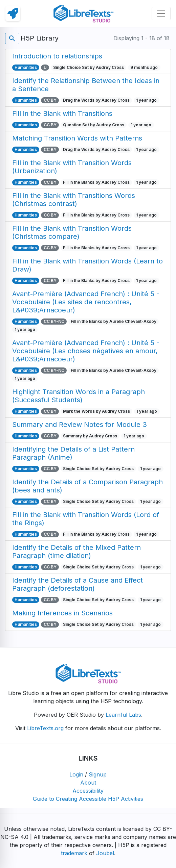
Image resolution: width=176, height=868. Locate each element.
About (88, 783)
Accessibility (88, 791)
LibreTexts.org (45, 728)
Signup (98, 774)
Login (76, 774)
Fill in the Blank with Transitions (62, 113)
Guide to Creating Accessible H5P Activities (88, 799)
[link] (13, 14)
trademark (74, 853)
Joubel (105, 853)
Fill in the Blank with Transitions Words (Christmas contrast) (74, 200)
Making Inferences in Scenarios (62, 613)
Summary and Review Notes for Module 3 (80, 425)
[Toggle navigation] (161, 14)
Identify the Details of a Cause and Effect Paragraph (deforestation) (78, 584)
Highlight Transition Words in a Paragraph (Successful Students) (79, 396)
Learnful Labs (123, 715)
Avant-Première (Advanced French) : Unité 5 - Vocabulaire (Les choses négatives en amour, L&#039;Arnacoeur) (86, 351)
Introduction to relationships (57, 56)
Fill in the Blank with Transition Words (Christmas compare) (72, 232)
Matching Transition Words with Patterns (77, 138)
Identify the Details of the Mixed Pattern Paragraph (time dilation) (76, 552)
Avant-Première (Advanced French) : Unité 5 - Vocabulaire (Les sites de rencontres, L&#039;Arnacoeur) (86, 302)
